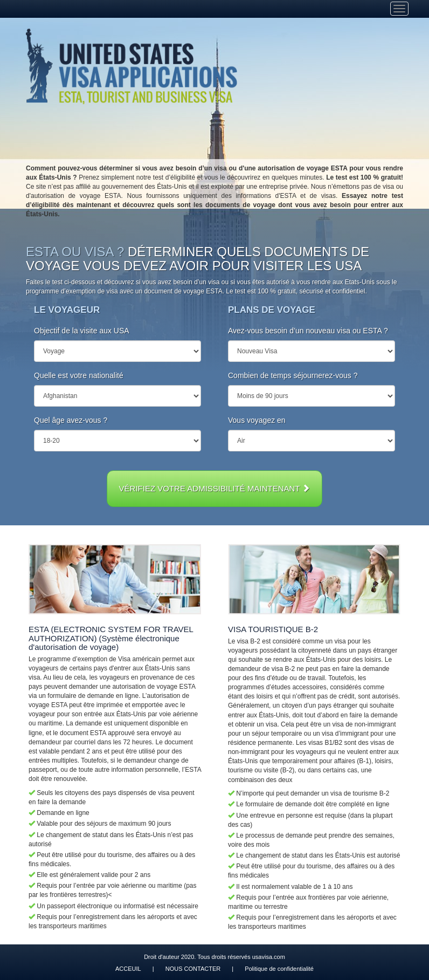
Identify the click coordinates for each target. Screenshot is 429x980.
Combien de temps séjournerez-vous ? (293, 375)
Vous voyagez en (257, 420)
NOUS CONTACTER (193, 969)
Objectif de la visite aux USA (82, 331)
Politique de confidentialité (279, 969)
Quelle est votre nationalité (79, 375)
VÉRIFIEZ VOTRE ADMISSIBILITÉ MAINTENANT (215, 488)
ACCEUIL (128, 969)
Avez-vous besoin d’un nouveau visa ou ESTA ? (308, 331)
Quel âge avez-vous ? (71, 420)
